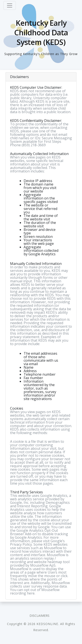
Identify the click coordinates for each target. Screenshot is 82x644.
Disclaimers (39, 616)
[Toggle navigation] (10, 5)
